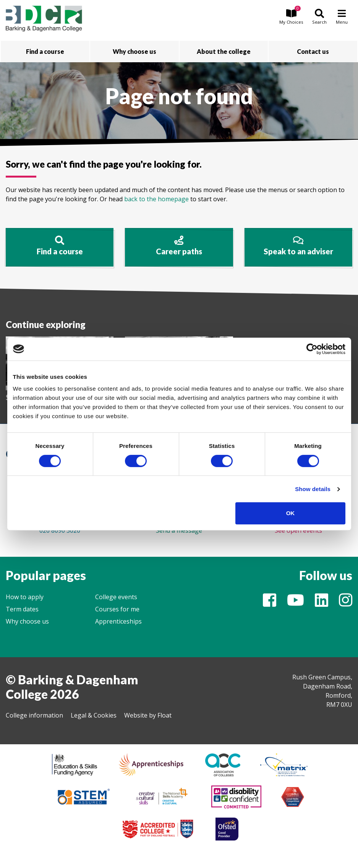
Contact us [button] (313, 51)
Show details (313, 489)
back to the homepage (156, 199)
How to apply (25, 597)
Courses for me (117, 609)
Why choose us (27, 621)
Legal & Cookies (94, 715)
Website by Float (148, 715)
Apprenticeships (118, 621)
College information (34, 715)
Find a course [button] (45, 51)
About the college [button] (224, 51)
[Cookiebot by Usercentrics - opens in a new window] (312, 349)
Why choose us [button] (134, 51)
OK (291, 513)
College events (116, 597)
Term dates (22, 609)
